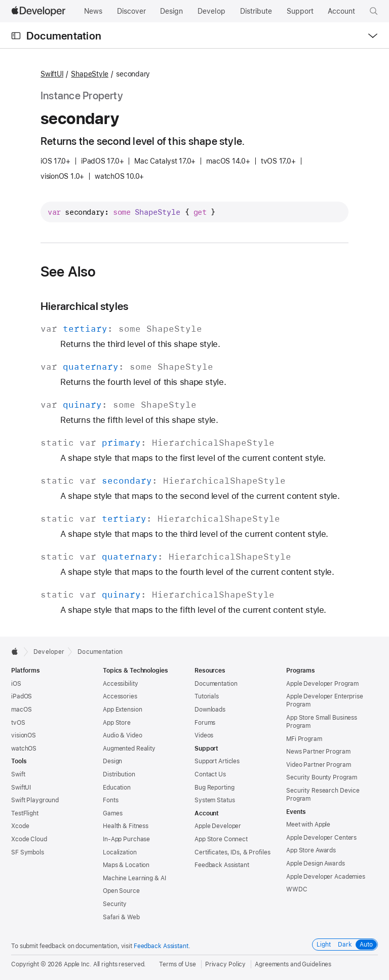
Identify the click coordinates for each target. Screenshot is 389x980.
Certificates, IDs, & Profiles (232, 852)
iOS (16, 684)
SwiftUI (52, 74)
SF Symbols (28, 852)
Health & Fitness (126, 826)
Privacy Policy (225, 964)
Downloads (210, 710)
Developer (49, 652)
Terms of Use (178, 964)
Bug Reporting (214, 788)
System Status (215, 800)
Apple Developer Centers (321, 838)
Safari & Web (121, 917)
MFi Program (304, 739)
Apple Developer (218, 826)
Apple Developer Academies (326, 877)
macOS (21, 710)
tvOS (18, 723)
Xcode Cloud (29, 839)
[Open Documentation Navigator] (16, 36)
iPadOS (22, 696)
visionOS (24, 735)
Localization (120, 852)
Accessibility (120, 684)
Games (112, 813)
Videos (204, 735)
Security (115, 904)
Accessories (120, 696)
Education (117, 788)
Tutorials (207, 696)
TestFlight (25, 813)
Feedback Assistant (222, 865)
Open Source (121, 891)
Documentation (64, 36)
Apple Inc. (78, 964)
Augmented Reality (129, 749)
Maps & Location (126, 865)
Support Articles (217, 761)
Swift (18, 774)
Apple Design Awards (316, 864)
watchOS (24, 749)
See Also (68, 271)
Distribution (119, 774)
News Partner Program (318, 752)
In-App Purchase (126, 839)
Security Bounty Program (322, 777)
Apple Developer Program (322, 684)
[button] (374, 11)
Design (112, 761)
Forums (205, 723)
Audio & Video (122, 735)
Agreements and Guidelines (293, 964)
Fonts (110, 800)
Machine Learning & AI (134, 878)
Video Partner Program (318, 765)
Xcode (20, 826)
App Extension (122, 710)
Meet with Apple (308, 825)
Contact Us (210, 774)
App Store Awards (311, 850)
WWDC (297, 889)
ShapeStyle (90, 74)
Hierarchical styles (84, 306)
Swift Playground (35, 800)
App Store (117, 723)
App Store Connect (221, 839)
